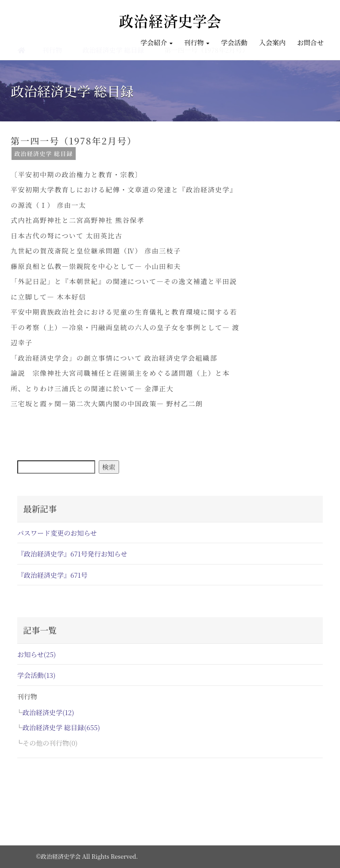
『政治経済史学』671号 (52, 575)
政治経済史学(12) (48, 712)
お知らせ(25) (37, 654)
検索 (109, 467)
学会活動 (234, 42)
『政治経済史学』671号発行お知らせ (72, 554)
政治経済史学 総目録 (43, 154)
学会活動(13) (36, 675)
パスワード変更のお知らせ (57, 533)
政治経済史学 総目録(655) (61, 727)
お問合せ (310, 42)
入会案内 (272, 42)
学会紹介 (156, 42)
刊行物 (197, 42)
